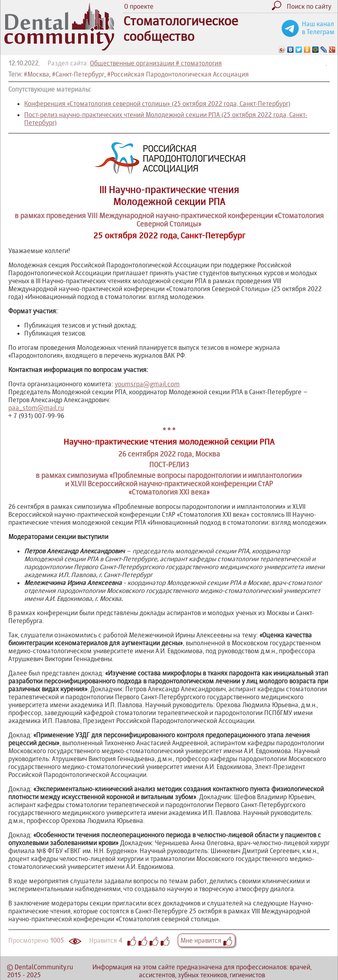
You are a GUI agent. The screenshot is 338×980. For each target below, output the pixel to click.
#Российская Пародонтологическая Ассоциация (178, 74)
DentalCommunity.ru (44, 967)
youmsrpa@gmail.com (147, 384)
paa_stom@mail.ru (36, 408)
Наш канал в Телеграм (318, 28)
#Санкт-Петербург (78, 74)
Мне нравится (206, 940)
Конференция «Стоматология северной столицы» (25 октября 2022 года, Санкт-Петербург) (157, 104)
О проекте (139, 6)
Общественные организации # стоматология (156, 63)
